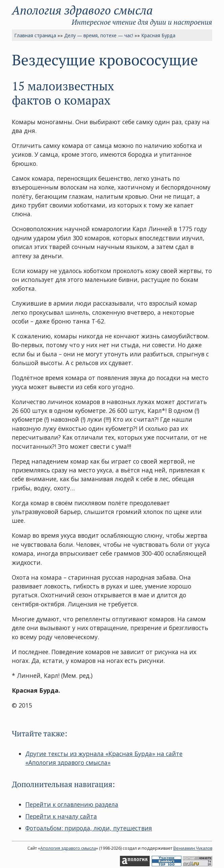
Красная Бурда (158, 35)
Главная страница (35, 35)
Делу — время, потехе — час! (99, 35)
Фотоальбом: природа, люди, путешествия (89, 828)
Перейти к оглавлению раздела (72, 804)
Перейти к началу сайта (61, 816)
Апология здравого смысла (82, 10)
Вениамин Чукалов (193, 848)
